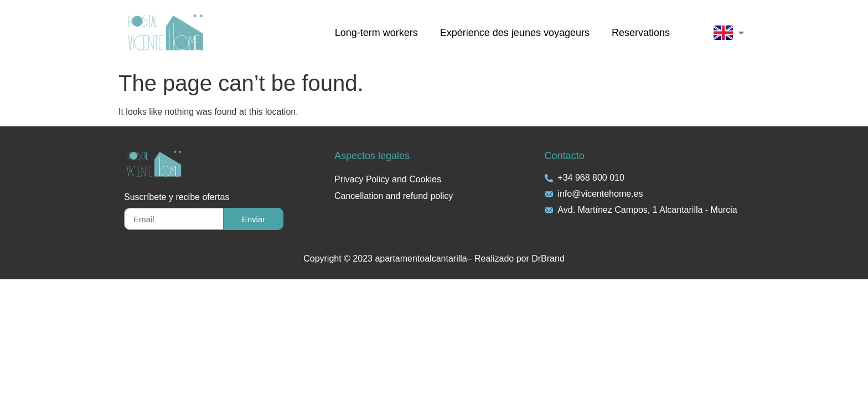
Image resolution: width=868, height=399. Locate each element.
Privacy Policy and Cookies (388, 179)
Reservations (641, 33)
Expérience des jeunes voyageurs (515, 33)
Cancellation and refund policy (394, 196)
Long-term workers (376, 33)
